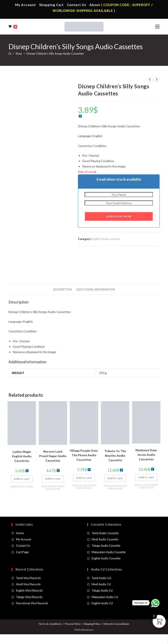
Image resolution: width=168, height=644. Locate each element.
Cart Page (22, 552)
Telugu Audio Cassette (106, 546)
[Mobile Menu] (157, 27)
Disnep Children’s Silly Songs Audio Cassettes (55, 54)
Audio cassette (49, 486)
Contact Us (77, 5)
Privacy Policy (73, 624)
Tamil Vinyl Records (28, 578)
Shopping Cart (51, 5)
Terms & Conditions (50, 624)
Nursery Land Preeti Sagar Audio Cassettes (53, 456)
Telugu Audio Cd (102, 590)
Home (20, 533)
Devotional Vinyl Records (32, 603)
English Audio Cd (102, 603)
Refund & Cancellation (116, 624)
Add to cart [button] (22, 479)
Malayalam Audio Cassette (109, 552)
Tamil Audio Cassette (105, 533)
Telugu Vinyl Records (29, 597)
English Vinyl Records (29, 590)
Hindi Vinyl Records (28, 584)
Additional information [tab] (96, 290)
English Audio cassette (106, 239)
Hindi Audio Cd (101, 584)
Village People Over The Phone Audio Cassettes (84, 455)
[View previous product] (150, 80)
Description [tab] (62, 290)
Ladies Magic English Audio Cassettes (22, 456)
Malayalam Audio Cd (105, 597)
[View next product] (157, 80)
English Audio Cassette (106, 558)
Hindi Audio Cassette (105, 539)
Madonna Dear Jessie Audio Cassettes (146, 455)
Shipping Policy (92, 624)
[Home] (10, 54)
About (95, 5)
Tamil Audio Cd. (102, 578)
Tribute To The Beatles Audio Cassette (115, 455)
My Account (26, 5)
